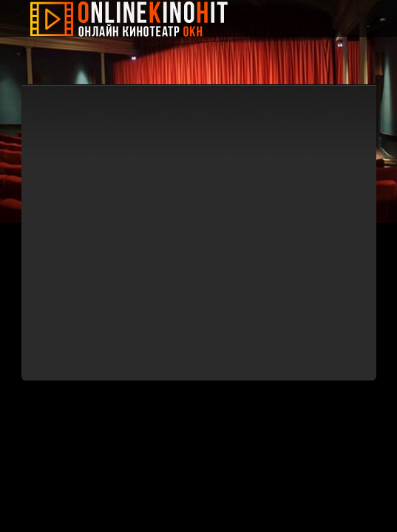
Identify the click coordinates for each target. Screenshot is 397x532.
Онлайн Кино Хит (140, 18)
